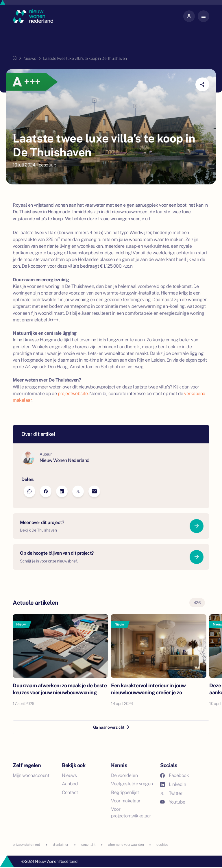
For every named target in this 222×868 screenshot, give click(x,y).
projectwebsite (73, 394)
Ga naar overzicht (111, 727)
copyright (88, 845)
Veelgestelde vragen (132, 784)
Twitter (171, 793)
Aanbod (70, 784)
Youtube (173, 802)
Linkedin (173, 784)
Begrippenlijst (125, 792)
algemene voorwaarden (126, 845)
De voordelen (124, 775)
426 (197, 603)
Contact (70, 792)
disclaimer (61, 845)
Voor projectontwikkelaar (131, 813)
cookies (162, 845)
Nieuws (30, 58)
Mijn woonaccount (31, 775)
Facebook (174, 775)
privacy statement (26, 845)
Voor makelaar (126, 801)
